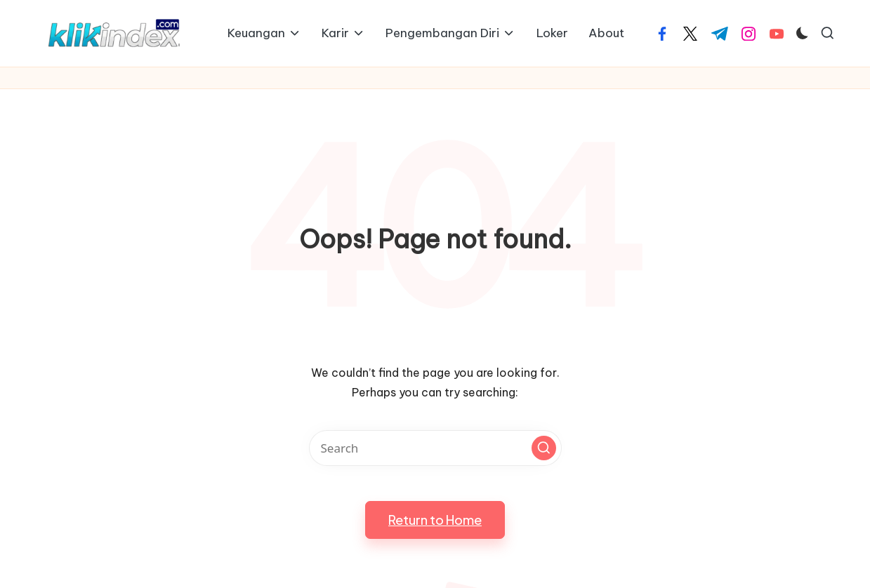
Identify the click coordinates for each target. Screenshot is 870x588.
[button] (544, 448)
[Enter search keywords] (435, 448)
